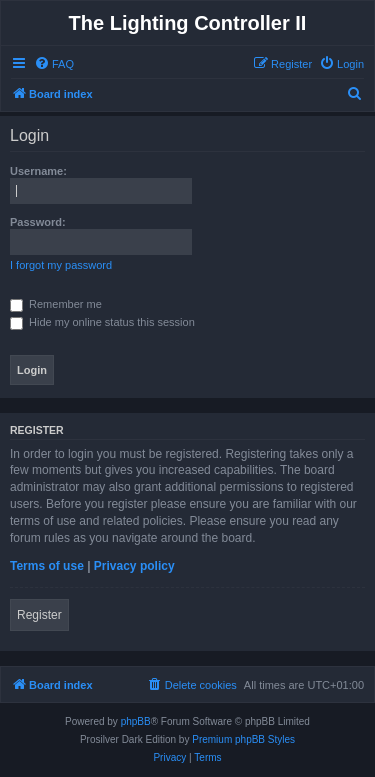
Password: (38, 222)
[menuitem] (54, 64)
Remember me (56, 304)
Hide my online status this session (102, 322)
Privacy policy (134, 566)
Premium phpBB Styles (243, 739)
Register (39, 615)
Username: (38, 171)
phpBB (136, 721)
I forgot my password (61, 265)
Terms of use (47, 566)
